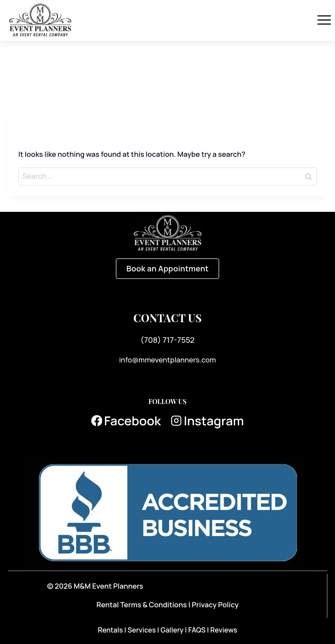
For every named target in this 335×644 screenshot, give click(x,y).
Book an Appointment (167, 268)
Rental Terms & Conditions (142, 605)
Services (142, 630)
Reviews (224, 630)
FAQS (197, 630)
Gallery (173, 630)
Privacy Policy (215, 605)
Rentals (111, 630)
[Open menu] (324, 20)
